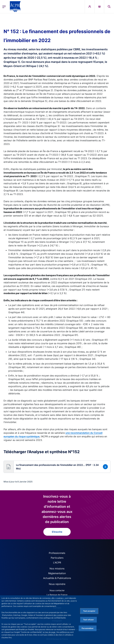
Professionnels (57, 553)
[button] (109, 7)
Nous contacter (57, 590)
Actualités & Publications (57, 578)
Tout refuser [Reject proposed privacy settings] (88, 620)
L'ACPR (57, 563)
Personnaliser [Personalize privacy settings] (88, 628)
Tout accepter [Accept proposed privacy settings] (89, 611)
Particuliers (57, 558)
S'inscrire (57, 532)
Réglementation (57, 573)
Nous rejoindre (57, 584)
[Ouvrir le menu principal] (4, 7)
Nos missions (57, 568)
